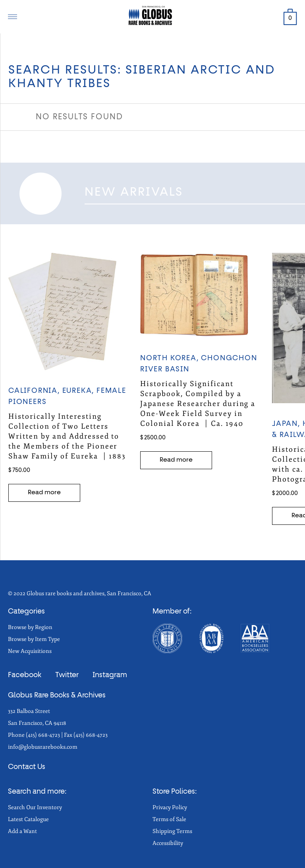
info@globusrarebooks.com (43, 747)
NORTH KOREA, (171, 358)
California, (35, 391)
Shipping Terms (172, 831)
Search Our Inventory (35, 807)
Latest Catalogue (28, 819)
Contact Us (27, 767)
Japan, (287, 424)
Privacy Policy (170, 807)
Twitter (67, 675)
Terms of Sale (169, 819)
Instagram (110, 675)
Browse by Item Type (34, 639)
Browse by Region (30, 627)
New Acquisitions (30, 651)
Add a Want (22, 831)
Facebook (25, 675)
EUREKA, (79, 391)
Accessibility (168, 843)
